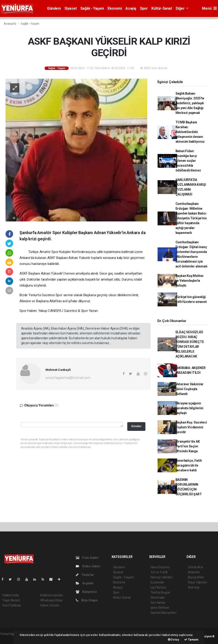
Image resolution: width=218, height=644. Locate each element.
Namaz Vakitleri (162, 577)
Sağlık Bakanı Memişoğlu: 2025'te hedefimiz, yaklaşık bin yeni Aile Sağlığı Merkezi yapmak (190, 103)
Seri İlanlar (158, 603)
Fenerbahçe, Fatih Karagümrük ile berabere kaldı (189, 465)
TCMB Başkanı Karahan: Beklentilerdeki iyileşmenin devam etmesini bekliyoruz (190, 132)
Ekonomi (115, 8)
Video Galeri (88, 566)
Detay (174, 640)
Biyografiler (196, 577)
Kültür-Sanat (162, 8)
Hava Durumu (160, 567)
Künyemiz (86, 592)
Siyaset (71, 8)
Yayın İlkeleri (11, 600)
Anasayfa (10, 24)
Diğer (181, 8)
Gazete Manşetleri (163, 613)
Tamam (191, 640)
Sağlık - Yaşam (92, 8)
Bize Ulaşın (87, 600)
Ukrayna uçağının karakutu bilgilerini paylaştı (189, 408)
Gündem (54, 8)
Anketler (194, 572)
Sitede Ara (195, 567)
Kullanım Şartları (52, 595)
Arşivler (85, 583)
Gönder (136, 426)
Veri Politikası (12, 605)
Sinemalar (158, 598)
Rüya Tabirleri (197, 582)
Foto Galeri (87, 558)
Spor (144, 8)
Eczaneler (157, 582)
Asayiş (131, 8)
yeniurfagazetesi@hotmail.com (68, 378)
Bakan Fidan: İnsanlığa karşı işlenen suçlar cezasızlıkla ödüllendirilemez (188, 161)
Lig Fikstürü (158, 587)
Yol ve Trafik (159, 572)
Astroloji (194, 587)
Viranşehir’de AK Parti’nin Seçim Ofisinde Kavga (188, 446)
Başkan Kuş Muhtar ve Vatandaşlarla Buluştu (190, 281)
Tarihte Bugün (160, 592)
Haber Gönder (50, 605)
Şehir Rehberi (160, 608)
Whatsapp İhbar (51, 600)
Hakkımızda (11, 595)
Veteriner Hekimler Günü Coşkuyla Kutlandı (190, 389)
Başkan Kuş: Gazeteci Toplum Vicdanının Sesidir (191, 427)
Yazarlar (85, 575)
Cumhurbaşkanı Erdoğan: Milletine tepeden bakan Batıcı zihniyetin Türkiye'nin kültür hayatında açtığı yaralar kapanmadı (191, 218)
